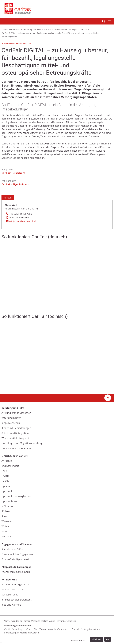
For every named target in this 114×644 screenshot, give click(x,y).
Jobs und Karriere (11, 605)
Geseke (6, 481)
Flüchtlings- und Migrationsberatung (22, 443)
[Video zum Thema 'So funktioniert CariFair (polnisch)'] (57, 353)
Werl (4, 531)
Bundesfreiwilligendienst (15, 559)
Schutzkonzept (10, 595)
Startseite (17, 30)
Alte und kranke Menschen (16, 413)
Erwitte (5, 476)
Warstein (7, 521)
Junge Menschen (11, 423)
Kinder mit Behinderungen (16, 428)
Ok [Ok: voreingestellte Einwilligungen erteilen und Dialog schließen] (108, 639)
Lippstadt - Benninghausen (16, 496)
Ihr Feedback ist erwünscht (16, 600)
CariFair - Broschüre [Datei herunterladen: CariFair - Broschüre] (13, 173)
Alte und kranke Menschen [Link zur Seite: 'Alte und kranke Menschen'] (56, 30)
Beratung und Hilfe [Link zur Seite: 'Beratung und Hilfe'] (33, 30)
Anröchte (7, 461)
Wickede (6, 537)
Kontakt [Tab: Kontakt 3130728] (8, 198)
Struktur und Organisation (16, 584)
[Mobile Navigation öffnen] (110, 21)
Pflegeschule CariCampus (16, 572)
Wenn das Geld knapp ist (15, 438)
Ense (4, 471)
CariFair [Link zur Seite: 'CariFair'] (84, 30)
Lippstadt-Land (10, 501)
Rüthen (6, 511)
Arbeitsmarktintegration (15, 433)
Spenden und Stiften (13, 549)
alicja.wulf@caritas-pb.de (23, 221)
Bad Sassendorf (10, 466)
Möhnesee (7, 506)
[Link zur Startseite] (57, 9)
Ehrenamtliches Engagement (18, 554)
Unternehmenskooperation (17, 448)
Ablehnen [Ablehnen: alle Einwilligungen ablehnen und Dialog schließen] (97, 639)
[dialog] (58, 631)
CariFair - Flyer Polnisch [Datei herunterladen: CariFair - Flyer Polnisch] (15, 184)
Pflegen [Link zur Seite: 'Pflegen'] (74, 30)
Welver (5, 526)
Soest (5, 516)
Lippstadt (7, 491)
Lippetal (6, 486)
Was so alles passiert (13, 590)
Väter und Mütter (11, 418)
